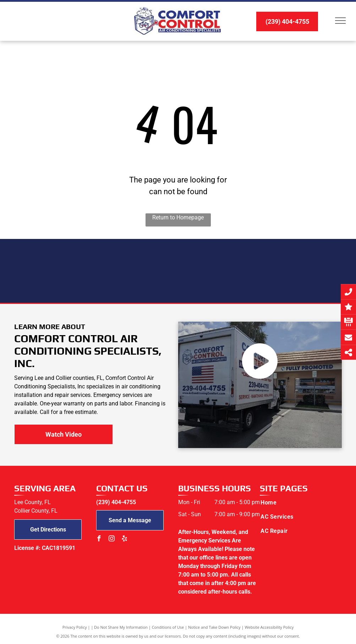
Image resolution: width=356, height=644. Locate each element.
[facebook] (99, 539)
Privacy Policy (75, 627)
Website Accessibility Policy (269, 627)
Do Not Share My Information (121, 627)
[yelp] (125, 539)
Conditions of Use (168, 627)
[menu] (340, 21)
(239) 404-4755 (116, 502)
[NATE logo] (253, 271)
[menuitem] (296, 503)
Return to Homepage (178, 217)
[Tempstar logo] (178, 271)
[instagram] (112, 539)
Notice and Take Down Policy (214, 627)
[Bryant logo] (103, 271)
